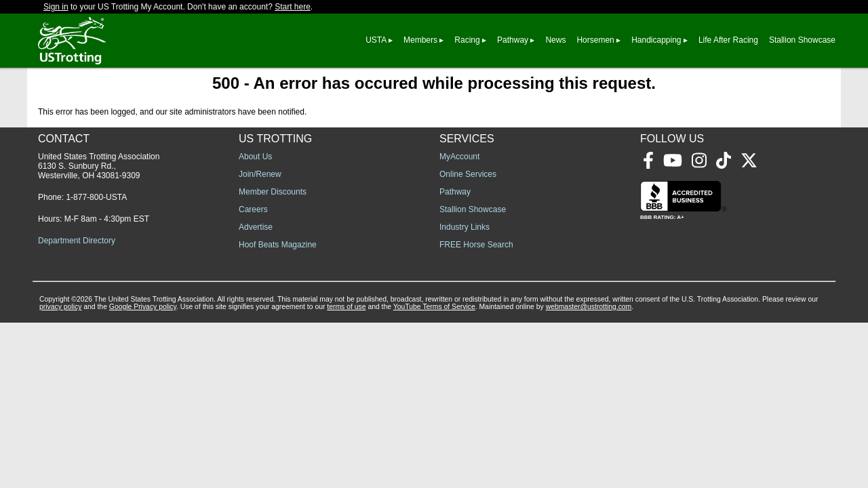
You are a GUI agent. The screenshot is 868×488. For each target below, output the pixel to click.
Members (420, 40)
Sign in (56, 7)
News (555, 40)
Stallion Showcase (802, 40)
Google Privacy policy (143, 307)
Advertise (256, 227)
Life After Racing (728, 40)
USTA (376, 40)
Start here (293, 7)
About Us (255, 157)
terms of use (346, 307)
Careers (253, 209)
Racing (467, 40)
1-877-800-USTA (96, 197)
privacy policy (60, 307)
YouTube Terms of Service (434, 307)
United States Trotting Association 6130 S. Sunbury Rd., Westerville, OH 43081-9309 (99, 166)
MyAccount (459, 157)
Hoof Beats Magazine (278, 245)
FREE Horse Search (476, 245)
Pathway (513, 40)
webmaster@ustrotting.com (589, 307)
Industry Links (465, 227)
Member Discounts (273, 192)
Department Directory (77, 241)
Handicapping (656, 40)
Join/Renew (260, 174)
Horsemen (595, 40)
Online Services (468, 174)
